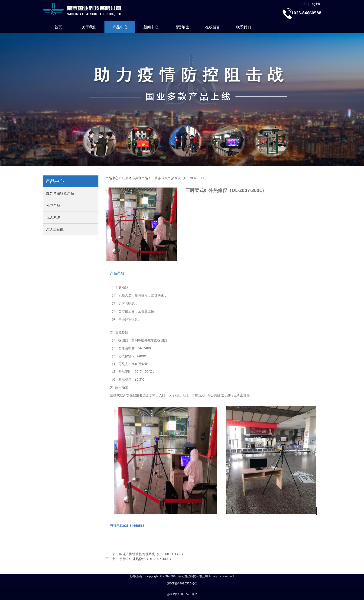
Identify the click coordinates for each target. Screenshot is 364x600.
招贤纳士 (182, 27)
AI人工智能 (55, 229)
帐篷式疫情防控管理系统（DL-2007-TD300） (152, 554)
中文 (303, 4)
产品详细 (117, 273)
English (315, 4)
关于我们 (89, 27)
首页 (58, 27)
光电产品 (53, 205)
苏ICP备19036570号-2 (182, 583)
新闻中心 (151, 27)
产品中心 (120, 27)
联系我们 (244, 27)
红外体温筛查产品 (60, 193)
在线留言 (213, 27)
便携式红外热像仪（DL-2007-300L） (146, 559)
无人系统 (53, 217)
